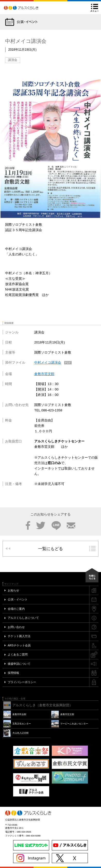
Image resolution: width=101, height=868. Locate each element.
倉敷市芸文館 (44, 374)
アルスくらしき (30, 8)
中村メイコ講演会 (48, 362)
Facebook (28, 526)
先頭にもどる (92, 575)
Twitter (41, 526)
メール (71, 526)
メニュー (95, 8)
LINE (56, 526)
